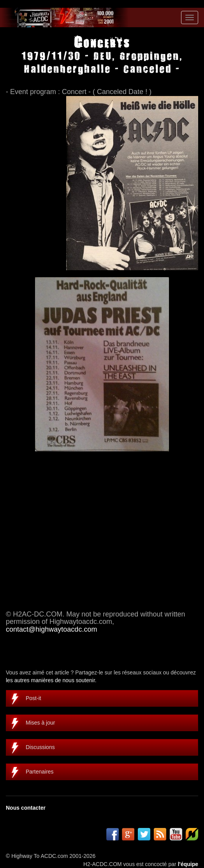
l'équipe (188, 864)
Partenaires (40, 772)
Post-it (33, 698)
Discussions (40, 747)
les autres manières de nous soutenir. (51, 680)
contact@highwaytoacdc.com (51, 629)
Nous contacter (26, 808)
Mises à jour (40, 723)
